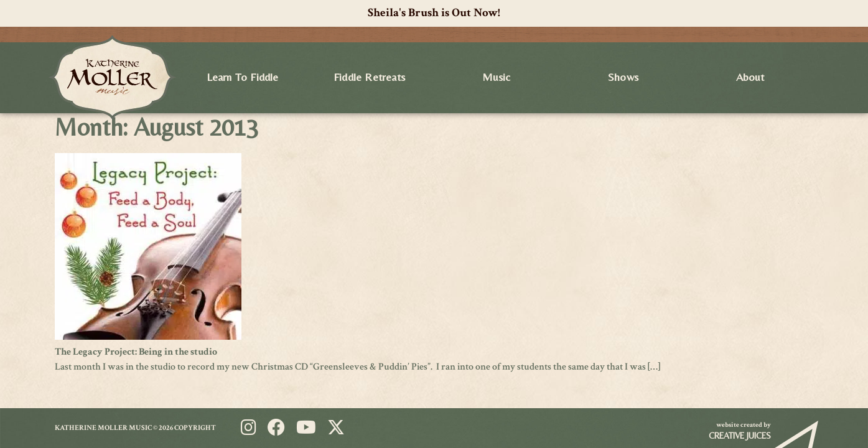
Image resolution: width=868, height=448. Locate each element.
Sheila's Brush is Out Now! (434, 13)
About (750, 77)
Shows (623, 77)
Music (497, 77)
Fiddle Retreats (369, 77)
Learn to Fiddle (243, 77)
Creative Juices (740, 436)
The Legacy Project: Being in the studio (136, 352)
